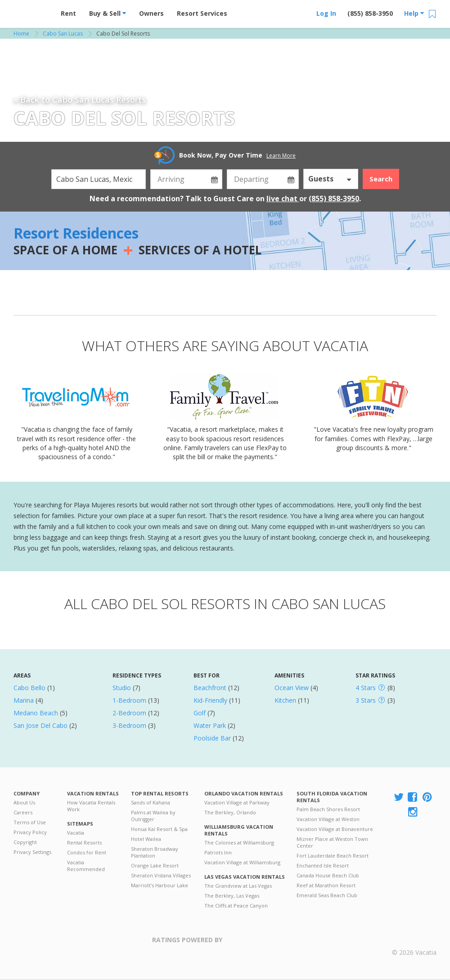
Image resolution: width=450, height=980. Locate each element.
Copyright (25, 842)
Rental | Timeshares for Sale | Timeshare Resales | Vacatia (414, 941)
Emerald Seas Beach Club (327, 895)
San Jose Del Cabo (40, 725)
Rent (68, 13)
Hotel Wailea (146, 839)
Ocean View (292, 688)
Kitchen (285, 700)
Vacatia (76, 833)
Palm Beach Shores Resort (328, 809)
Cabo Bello (29, 688)
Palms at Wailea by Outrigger (153, 816)
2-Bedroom (129, 713)
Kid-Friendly (210, 700)
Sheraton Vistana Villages (161, 875)
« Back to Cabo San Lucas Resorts (80, 99)
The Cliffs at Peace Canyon (236, 905)
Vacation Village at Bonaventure (335, 829)
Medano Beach (36, 713)
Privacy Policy (30, 832)
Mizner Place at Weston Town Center (332, 842)
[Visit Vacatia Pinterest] (428, 797)
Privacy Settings (32, 852)
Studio (122, 688)
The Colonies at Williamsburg (239, 842)
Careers (23, 812)
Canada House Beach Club (328, 875)
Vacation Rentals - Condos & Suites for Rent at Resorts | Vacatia (31, 11)
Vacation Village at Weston (328, 819)
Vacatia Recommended (86, 866)
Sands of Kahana (151, 802)
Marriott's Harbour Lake (160, 885)
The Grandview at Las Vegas (238, 886)
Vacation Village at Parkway (237, 802)
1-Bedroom (129, 700)
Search (381, 179)
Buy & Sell (108, 13)
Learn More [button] (281, 156)
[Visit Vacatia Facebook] (413, 797)
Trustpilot (266, 945)
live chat (283, 199)
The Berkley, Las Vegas (232, 896)
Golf (200, 713)
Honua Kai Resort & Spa (159, 829)
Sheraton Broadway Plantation (155, 852)
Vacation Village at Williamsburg (242, 862)
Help (414, 13)
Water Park (210, 725)
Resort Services (202, 13)
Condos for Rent (87, 852)
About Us (24, 802)
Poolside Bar (212, 738)
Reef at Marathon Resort (326, 885)
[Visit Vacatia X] (399, 797)
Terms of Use (30, 822)
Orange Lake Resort (155, 865)
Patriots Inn (218, 852)
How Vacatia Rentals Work (91, 806)
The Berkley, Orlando (230, 812)
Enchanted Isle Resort (323, 865)
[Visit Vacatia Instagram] (414, 812)
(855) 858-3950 (370, 13)
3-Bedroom (129, 725)
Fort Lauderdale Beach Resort (333, 856)
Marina (24, 700)
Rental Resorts (84, 842)
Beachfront (210, 688)
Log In (326, 13)
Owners (151, 13)
